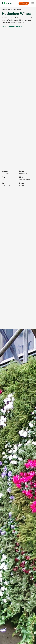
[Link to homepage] (8, 3)
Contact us (24, 3)
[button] (32, 3)
